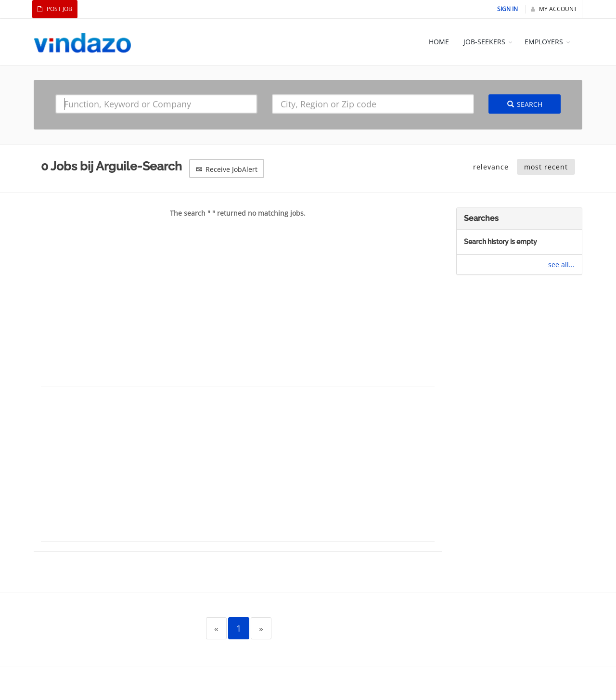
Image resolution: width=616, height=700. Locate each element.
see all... (561, 265)
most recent (546, 167)
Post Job (55, 9)
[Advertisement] (238, 310)
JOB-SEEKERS (484, 42)
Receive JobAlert (227, 169)
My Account (554, 9)
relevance (491, 167)
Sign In (507, 9)
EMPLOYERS (544, 42)
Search (525, 104)
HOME (439, 42)
